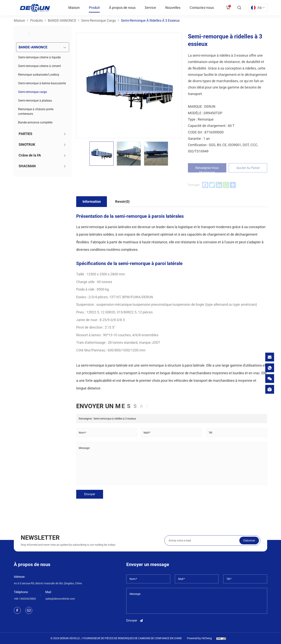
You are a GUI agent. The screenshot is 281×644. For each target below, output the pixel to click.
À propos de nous (122, 8)
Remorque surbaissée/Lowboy (39, 75)
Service (150, 8)
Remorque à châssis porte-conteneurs (36, 111)
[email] (270, 357)
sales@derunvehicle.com (60, 599)
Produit (94, 8)
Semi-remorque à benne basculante (42, 83)
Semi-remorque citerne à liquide (39, 57)
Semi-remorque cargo (33, 92)
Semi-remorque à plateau (35, 101)
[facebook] (17, 610)
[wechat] (270, 378)
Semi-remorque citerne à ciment (39, 66)
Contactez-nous (202, 8)
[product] (270, 389)
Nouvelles (173, 8)
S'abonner (249, 550)
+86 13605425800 (25, 599)
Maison (74, 8)
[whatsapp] (270, 368)
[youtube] (29, 610)
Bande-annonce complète (35, 122)
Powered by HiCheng (199, 638)
